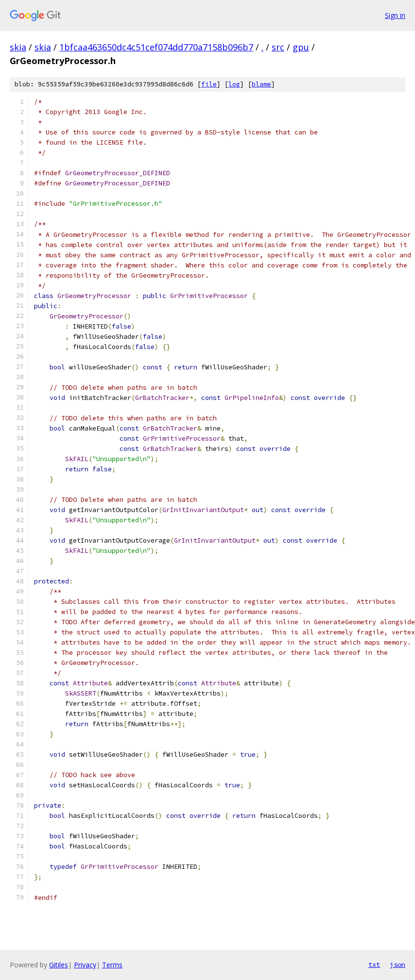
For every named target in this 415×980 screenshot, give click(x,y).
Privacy (85, 965)
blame (261, 84)
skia (18, 47)
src (278, 47)
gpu (301, 47)
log (234, 84)
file (209, 84)
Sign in (395, 15)
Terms (112, 965)
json (398, 964)
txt (374, 964)
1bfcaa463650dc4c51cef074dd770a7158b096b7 (156, 47)
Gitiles (59, 965)
